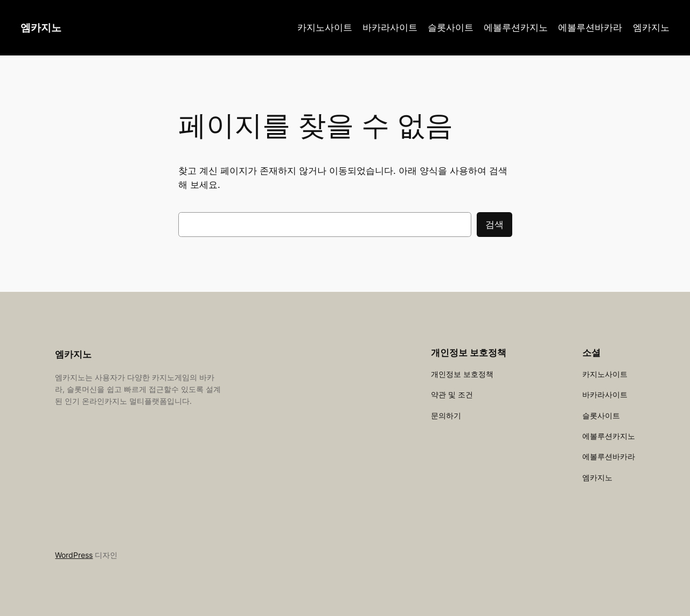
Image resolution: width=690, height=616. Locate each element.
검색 (494, 225)
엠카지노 (41, 27)
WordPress (74, 555)
